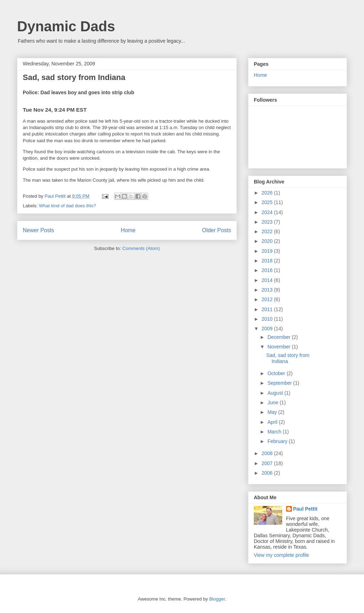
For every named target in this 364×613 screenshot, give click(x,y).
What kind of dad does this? (68, 206)
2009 (268, 329)
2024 (268, 212)
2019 (268, 251)
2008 (268, 453)
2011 (268, 309)
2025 (268, 202)
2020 (268, 241)
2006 (268, 473)
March (275, 432)
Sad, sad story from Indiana (74, 77)
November (279, 347)
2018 (268, 261)
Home (128, 230)
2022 (268, 231)
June (273, 403)
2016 (268, 270)
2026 (268, 193)
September (280, 383)
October (277, 373)
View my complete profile (281, 555)
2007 (268, 463)
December (279, 337)
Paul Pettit (305, 509)
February (278, 441)
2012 (268, 299)
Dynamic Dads (66, 26)
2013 (268, 290)
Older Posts (217, 230)
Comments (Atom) (141, 248)
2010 (268, 319)
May (273, 412)
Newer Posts (38, 230)
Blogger (217, 599)
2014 (268, 280)
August (276, 393)
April (273, 422)
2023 (268, 222)
